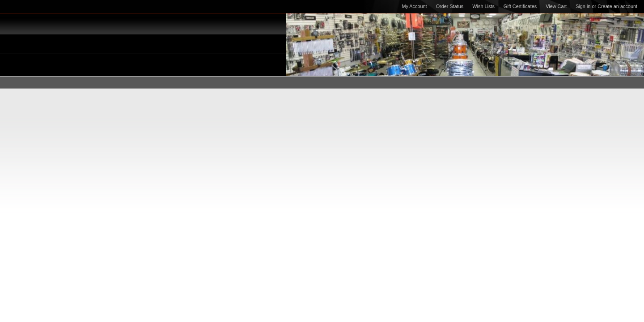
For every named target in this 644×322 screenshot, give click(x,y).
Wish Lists (483, 6)
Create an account (617, 6)
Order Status (450, 6)
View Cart (556, 6)
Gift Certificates (520, 6)
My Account (414, 6)
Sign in (583, 6)
